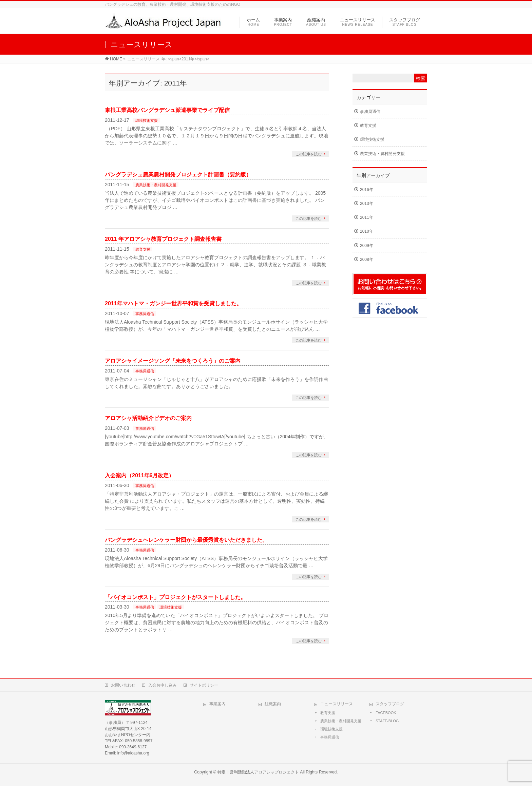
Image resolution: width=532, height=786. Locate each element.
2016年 (367, 190)
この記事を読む (309, 154)
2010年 (367, 231)
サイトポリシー (204, 685)
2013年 (367, 204)
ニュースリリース (337, 704)
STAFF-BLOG (387, 721)
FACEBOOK (386, 713)
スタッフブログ (390, 704)
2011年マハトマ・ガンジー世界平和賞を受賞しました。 (173, 303)
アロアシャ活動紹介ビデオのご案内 (148, 418)
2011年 (367, 217)
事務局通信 (145, 314)
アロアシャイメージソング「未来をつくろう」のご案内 (173, 361)
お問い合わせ (123, 685)
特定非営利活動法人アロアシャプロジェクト (258, 772)
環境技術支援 (147, 120)
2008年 (367, 260)
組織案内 (273, 704)
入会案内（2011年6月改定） (140, 475)
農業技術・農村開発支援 (156, 185)
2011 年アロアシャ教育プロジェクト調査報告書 (163, 239)
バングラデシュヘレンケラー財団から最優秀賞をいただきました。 (186, 540)
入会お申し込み (163, 685)
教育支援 (143, 249)
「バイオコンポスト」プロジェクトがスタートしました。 (175, 597)
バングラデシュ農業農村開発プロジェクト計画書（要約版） (178, 175)
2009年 (367, 246)
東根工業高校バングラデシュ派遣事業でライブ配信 (167, 110)
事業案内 (217, 704)
